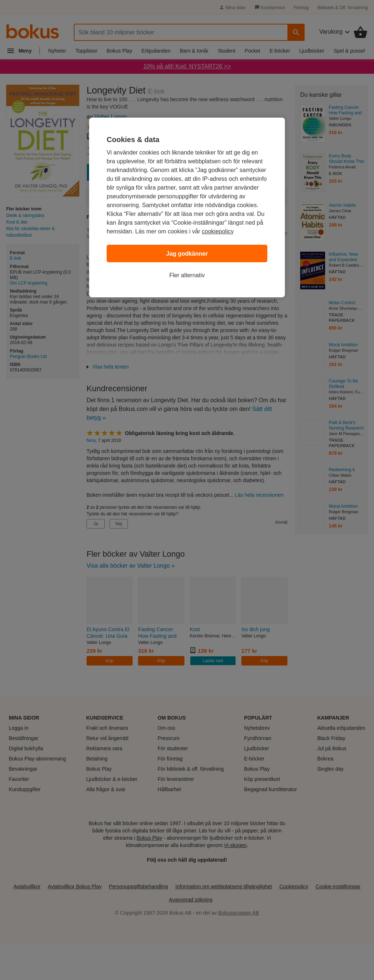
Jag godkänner (187, 254)
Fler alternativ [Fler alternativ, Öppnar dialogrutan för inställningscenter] (187, 275)
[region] (187, 207)
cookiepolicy (218, 231)
